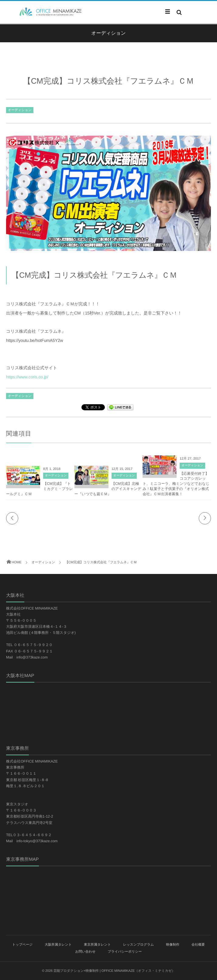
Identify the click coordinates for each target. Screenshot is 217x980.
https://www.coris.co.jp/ (27, 377)
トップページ (22, 945)
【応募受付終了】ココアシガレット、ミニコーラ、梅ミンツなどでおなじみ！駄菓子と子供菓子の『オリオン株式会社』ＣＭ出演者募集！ (176, 484)
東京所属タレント (97, 945)
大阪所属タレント (58, 945)
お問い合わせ (86, 952)
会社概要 (198, 945)
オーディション (20, 110)
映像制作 (173, 945)
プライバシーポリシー (125, 952)
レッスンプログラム (138, 945)
